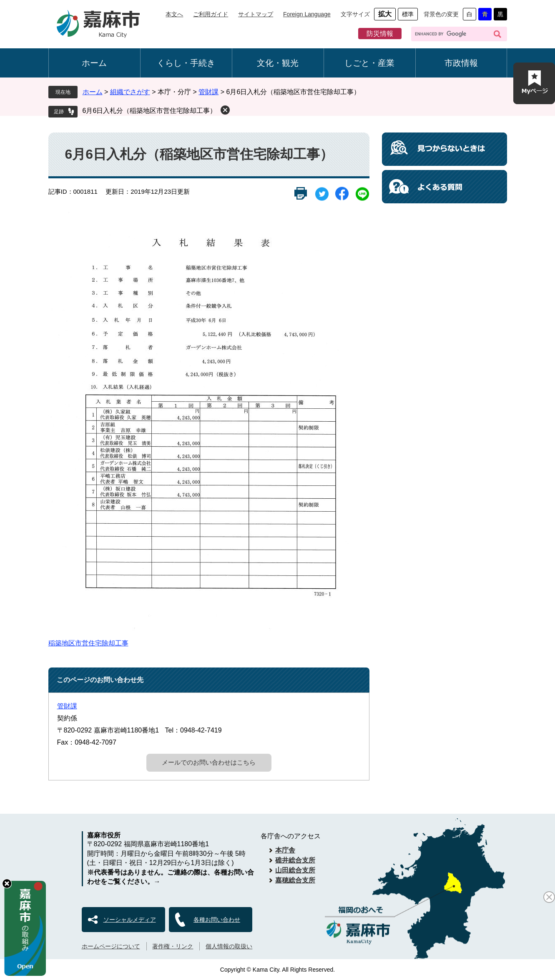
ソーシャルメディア (130, 920)
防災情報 (380, 34)
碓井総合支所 (295, 860)
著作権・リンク (173, 946)
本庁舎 (285, 850)
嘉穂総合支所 (295, 880)
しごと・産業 (369, 63)
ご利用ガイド (211, 14)
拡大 (385, 14)
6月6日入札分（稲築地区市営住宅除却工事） (150, 111)
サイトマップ (256, 14)
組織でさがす (130, 92)
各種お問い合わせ (217, 920)
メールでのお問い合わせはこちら (209, 762)
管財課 (208, 92)
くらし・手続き (186, 63)
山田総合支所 (295, 870)
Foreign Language (307, 14)
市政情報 (461, 63)
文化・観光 (278, 63)
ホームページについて (111, 946)
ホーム (94, 63)
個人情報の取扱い (229, 946)
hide (7, 884)
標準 (408, 14)
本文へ (174, 14)
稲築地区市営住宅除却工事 (88, 643)
